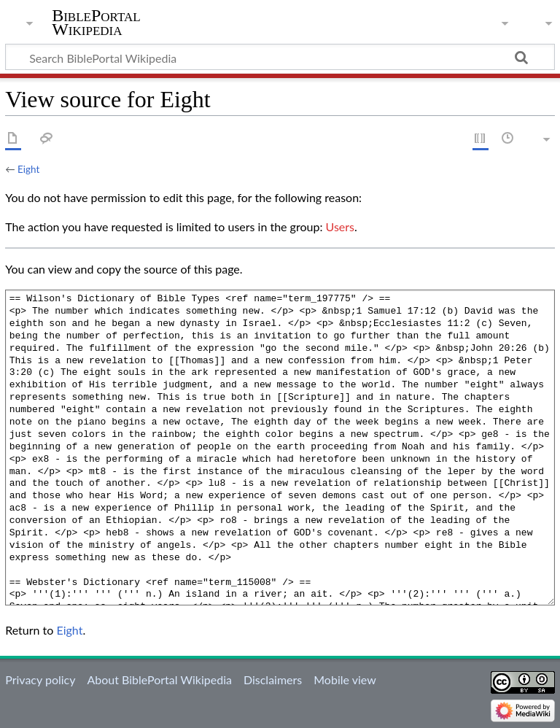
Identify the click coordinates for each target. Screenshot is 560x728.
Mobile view (345, 679)
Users (340, 226)
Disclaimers (273, 679)
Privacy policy (40, 679)
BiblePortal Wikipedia (96, 23)
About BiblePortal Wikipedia (159, 679)
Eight (28, 169)
